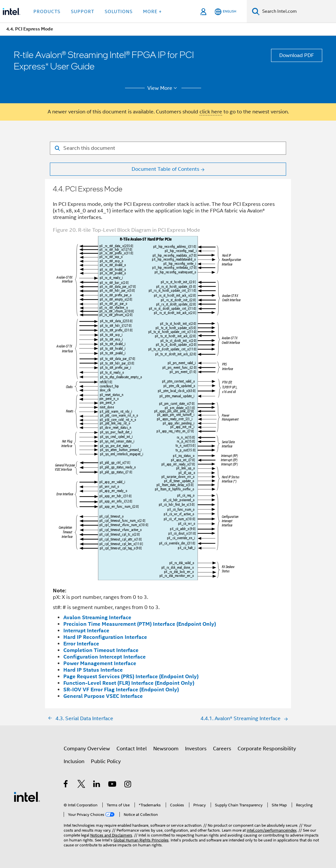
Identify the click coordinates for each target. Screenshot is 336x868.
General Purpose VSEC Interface (103, 696)
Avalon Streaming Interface (97, 617)
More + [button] (152, 11)
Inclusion (74, 761)
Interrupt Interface (86, 631)
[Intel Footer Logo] (27, 797)
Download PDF (297, 55)
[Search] (256, 11)
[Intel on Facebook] (66, 785)
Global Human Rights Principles (141, 840)
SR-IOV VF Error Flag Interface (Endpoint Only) (121, 690)
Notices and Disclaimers (111, 835)
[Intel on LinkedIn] (97, 785)
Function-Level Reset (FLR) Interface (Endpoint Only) (129, 683)
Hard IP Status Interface (93, 670)
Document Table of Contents (165, 169)
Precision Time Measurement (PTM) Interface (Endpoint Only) (140, 624)
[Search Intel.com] (298, 11)
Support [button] (83, 11)
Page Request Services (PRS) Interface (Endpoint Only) (131, 676)
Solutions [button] (119, 11)
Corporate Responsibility (267, 749)
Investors (196, 749)
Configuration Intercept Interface (105, 657)
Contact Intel (132, 749)
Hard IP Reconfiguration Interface (105, 637)
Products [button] (47, 11)
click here (211, 112)
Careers (222, 749)
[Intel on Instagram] (128, 785)
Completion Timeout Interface (101, 650)
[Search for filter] (168, 148)
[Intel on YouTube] (113, 785)
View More (163, 88)
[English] (225, 12)
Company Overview (87, 749)
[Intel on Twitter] (82, 785)
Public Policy (106, 761)
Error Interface (81, 644)
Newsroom (166, 749)
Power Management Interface (100, 663)
